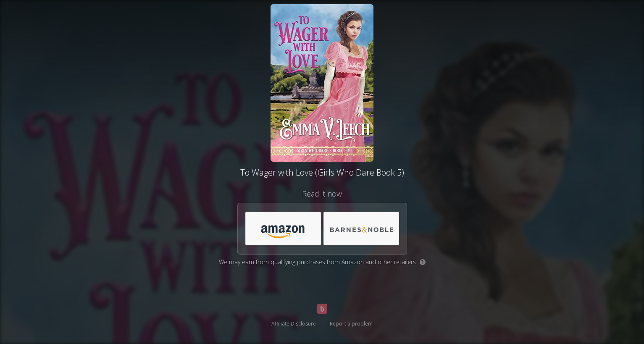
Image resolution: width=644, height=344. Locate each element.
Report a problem (351, 324)
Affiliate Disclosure (294, 324)
